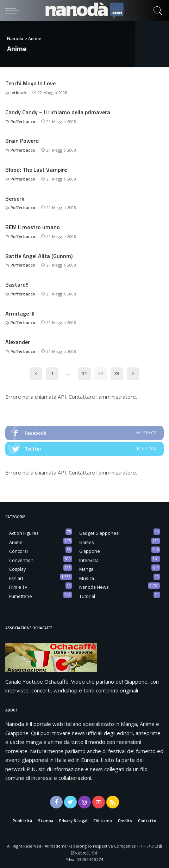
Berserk (15, 198)
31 (84, 373)
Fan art (16, 578)
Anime (16, 542)
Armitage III (20, 313)
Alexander (18, 342)
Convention (21, 560)
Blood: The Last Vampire (36, 170)
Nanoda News (94, 587)
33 (117, 373)
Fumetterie (21, 596)
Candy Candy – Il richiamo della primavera (58, 112)
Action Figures (24, 533)
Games (87, 542)
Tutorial (87, 596)
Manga (86, 569)
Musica (87, 578)
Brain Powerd (22, 141)
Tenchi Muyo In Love (30, 83)
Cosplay (17, 569)
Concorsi (18, 551)
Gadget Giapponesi (99, 533)
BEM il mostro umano (33, 227)
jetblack (19, 93)
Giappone (90, 551)
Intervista (89, 560)
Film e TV (18, 587)
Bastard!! (17, 284)
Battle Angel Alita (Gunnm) (39, 256)
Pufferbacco (23, 121)
